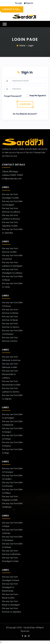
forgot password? (13, 96)
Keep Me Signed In (35, 96)
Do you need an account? (25, 114)
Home (22, 46)
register (29, 3)
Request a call (11, 9)
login (19, 3)
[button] (5, 24)
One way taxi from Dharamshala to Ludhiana (10, 374)
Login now (25, 104)
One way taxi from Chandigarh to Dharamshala (10, 587)
